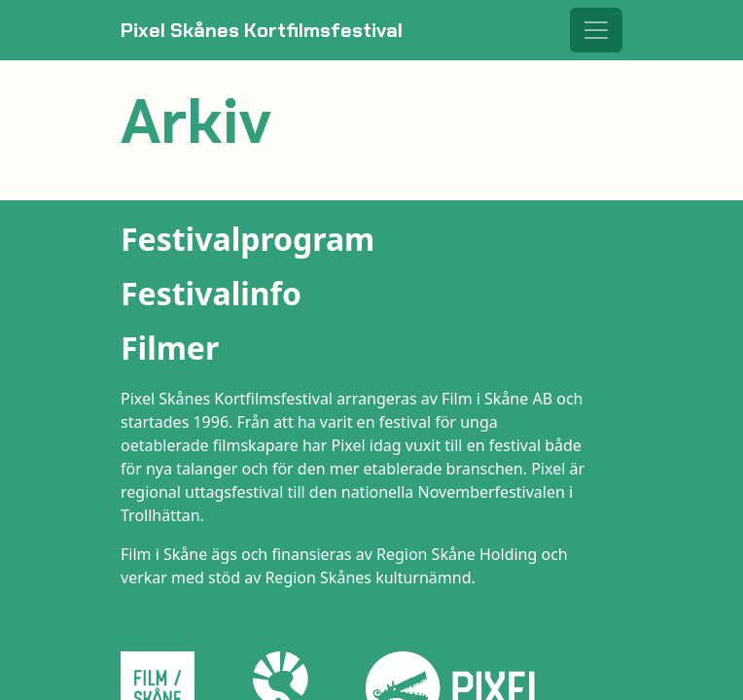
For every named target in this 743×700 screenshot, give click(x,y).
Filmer (170, 348)
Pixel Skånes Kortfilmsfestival (262, 30)
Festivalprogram (248, 239)
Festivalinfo (211, 293)
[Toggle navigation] (596, 30)
